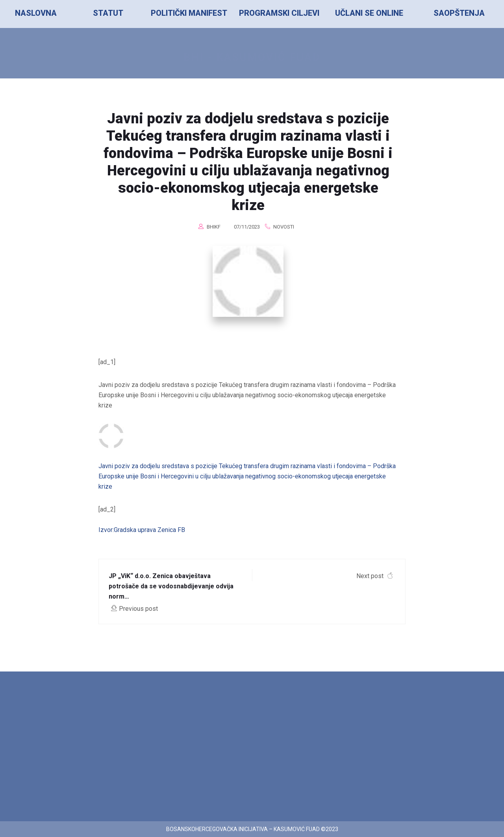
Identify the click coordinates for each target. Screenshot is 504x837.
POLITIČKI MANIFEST (189, 13)
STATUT (108, 13)
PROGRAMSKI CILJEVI (279, 13)
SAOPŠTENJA (459, 13)
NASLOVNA (36, 13)
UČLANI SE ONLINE (369, 13)
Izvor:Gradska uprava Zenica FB (142, 530)
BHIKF (214, 227)
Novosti (284, 227)
